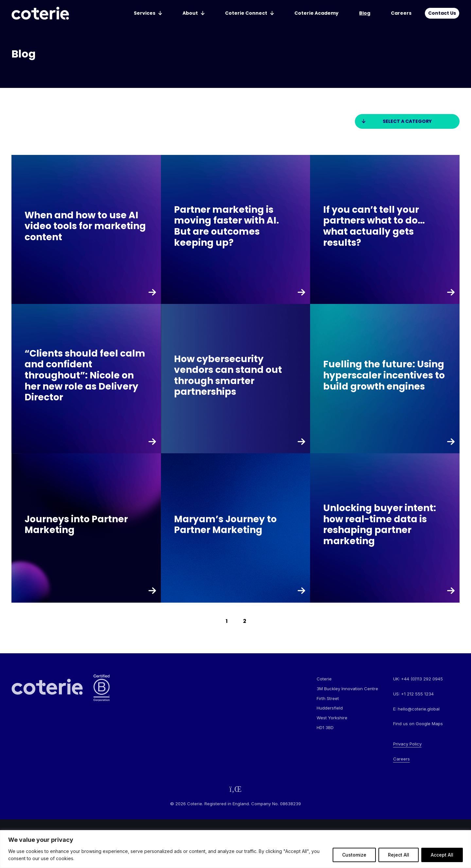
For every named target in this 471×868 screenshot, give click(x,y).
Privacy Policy (407, 744)
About (190, 13)
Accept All (442, 855)
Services (145, 13)
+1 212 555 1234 (417, 694)
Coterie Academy (316, 13)
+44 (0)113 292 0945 (422, 679)
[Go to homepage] (40, 13)
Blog (365, 13)
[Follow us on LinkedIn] (235, 789)
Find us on (418, 724)
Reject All (399, 855)
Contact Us (442, 13)
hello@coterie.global (419, 709)
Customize (354, 855)
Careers (401, 13)
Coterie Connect (246, 13)
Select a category (407, 121)
